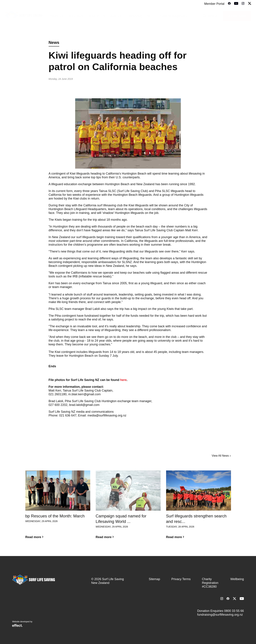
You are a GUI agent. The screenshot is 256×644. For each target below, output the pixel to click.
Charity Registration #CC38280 (210, 583)
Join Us (116, 16)
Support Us (97, 16)
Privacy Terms (181, 579)
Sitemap (154, 579)
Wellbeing (237, 579)
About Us (57, 16)
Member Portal (214, 4)
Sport (151, 16)
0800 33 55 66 (234, 611)
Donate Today (237, 16)
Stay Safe (76, 16)
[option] (58, 507)
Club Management (174, 16)
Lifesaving (134, 16)
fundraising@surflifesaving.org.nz (220, 615)
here (123, 380)
